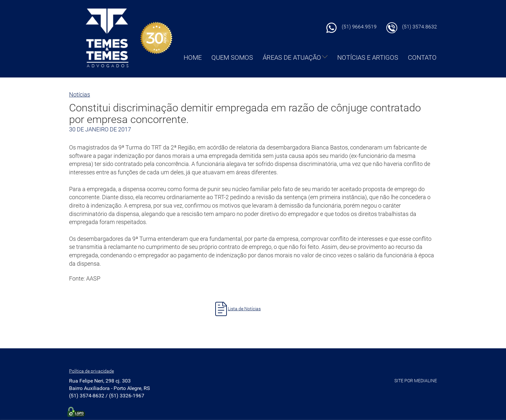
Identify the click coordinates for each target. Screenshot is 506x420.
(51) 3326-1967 (127, 396)
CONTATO (422, 57)
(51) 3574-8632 (87, 396)
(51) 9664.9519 (359, 27)
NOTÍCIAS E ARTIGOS (368, 57)
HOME (193, 57)
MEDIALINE (425, 381)
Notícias (80, 94)
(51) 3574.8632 (420, 27)
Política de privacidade (91, 371)
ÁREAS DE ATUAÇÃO (295, 57)
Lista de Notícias (244, 309)
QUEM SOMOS (232, 57)
